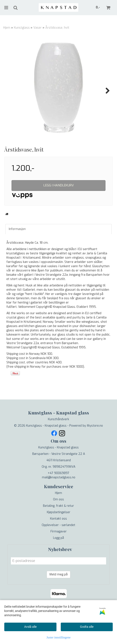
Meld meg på (58, 596)
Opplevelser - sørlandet (58, 546)
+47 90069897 (58, 494)
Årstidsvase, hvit (57, 28)
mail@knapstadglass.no (59, 499)
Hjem (7, 28)
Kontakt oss (58, 540)
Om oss (58, 521)
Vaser (38, 28)
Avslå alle (30, 627)
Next (105, 91)
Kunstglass (22, 28)
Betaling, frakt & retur (58, 527)
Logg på (58, 559)
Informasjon (17, 250)
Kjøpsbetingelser (59, 534)
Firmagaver (59, 553)
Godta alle (87, 627)
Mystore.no (95, 447)
